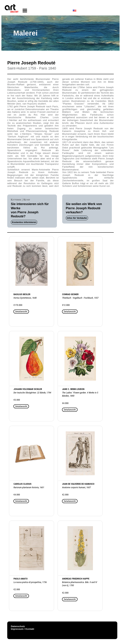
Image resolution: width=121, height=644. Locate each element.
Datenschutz (18, 626)
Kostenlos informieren (24, 222)
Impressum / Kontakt (22, 629)
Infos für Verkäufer (77, 218)
